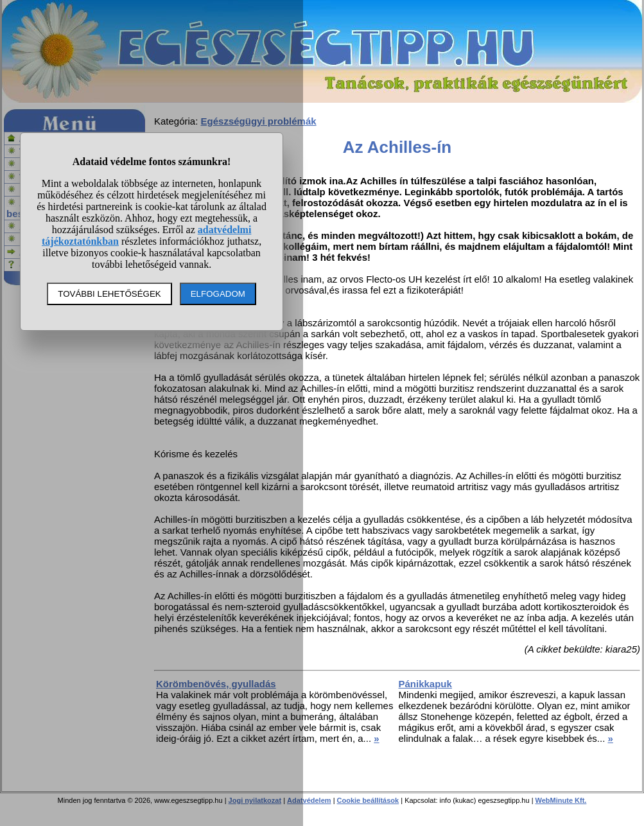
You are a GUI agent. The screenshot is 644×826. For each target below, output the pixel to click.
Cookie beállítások (368, 800)
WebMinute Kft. (561, 800)
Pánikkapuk (425, 684)
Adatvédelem (309, 800)
